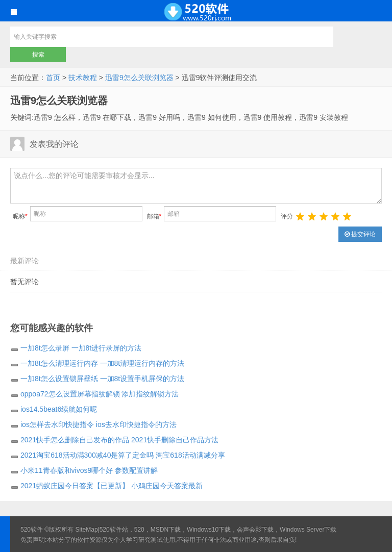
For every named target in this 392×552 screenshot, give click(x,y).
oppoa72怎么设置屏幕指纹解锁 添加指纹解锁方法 (100, 394)
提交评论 (360, 234)
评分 (287, 216)
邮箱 (154, 216)
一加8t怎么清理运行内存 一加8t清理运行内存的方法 (102, 363)
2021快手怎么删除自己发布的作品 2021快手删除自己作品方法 (119, 440)
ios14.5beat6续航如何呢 (59, 409)
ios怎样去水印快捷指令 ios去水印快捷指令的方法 (99, 424)
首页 (53, 78)
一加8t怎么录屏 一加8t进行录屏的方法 (81, 348)
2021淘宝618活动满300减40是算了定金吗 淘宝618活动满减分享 (123, 455)
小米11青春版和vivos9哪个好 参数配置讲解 (89, 470)
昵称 (20, 216)
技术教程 (83, 78)
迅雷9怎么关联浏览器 (139, 78)
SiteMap (87, 530)
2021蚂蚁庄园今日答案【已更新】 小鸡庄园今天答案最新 (112, 486)
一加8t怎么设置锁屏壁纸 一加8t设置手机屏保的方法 (102, 379)
